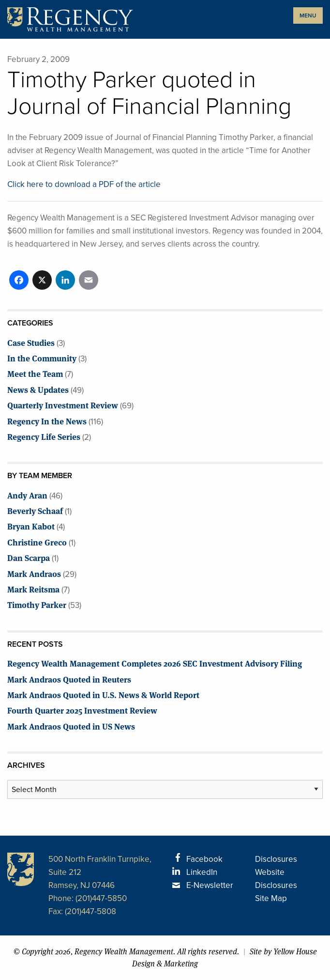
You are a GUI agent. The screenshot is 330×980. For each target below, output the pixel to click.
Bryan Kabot (31, 526)
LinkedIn (202, 872)
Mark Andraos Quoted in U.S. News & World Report (103, 694)
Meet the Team (35, 373)
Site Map (271, 898)
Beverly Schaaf (35, 510)
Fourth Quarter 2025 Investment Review (82, 710)
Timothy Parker (37, 604)
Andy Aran (27, 495)
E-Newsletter (210, 885)
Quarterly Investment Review (63, 405)
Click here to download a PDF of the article (84, 184)
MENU (308, 16)
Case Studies (31, 342)
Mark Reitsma (33, 589)
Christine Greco (37, 542)
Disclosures (276, 859)
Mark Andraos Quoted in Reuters (69, 679)
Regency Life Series (44, 436)
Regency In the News (47, 421)
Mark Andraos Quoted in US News (71, 726)
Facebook (204, 859)
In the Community (42, 358)
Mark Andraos (34, 573)
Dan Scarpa (29, 557)
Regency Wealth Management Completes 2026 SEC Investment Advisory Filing (155, 663)
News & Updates (38, 389)
